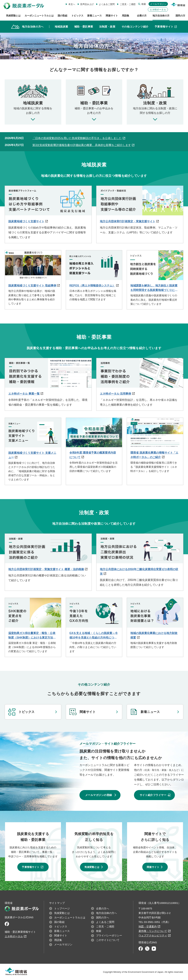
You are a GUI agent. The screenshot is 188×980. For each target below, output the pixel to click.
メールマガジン (158, 4)
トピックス (27, 712)
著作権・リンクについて (153, 931)
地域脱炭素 (61, 27)
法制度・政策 (107, 27)
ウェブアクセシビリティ (153, 935)
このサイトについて (108, 940)
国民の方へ (103, 917)
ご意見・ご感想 (128, 4)
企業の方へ (103, 908)
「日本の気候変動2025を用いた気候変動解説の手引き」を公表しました (77, 138)
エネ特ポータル (158, 10)
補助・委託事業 (84, 27)
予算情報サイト (166, 26)
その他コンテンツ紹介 (135, 27)
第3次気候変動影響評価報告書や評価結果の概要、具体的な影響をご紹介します (82, 145)
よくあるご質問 (107, 4)
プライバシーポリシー (109, 935)
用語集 (58, 940)
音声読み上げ (87, 4)
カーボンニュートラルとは (70, 917)
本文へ (72, 4)
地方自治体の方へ (106, 913)
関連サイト (88, 712)
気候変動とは (92, 867)
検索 (144, 4)
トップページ (62, 908)
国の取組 (59, 922)
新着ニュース (150, 712)
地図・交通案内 (148, 926)
